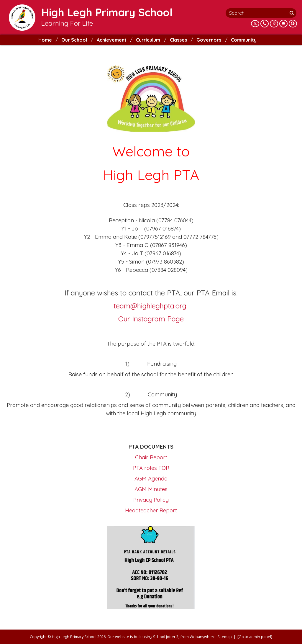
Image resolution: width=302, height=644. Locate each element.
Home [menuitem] (45, 40)
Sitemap (225, 637)
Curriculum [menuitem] (148, 40)
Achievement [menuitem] (112, 40)
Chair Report (151, 457)
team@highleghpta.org (150, 306)
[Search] (292, 13)
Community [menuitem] (244, 40)
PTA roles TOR (151, 468)
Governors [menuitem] (209, 40)
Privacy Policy (151, 500)
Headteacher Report (151, 510)
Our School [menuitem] (74, 40)
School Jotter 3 (166, 637)
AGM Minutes (151, 489)
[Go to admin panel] (255, 637)
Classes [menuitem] (178, 40)
